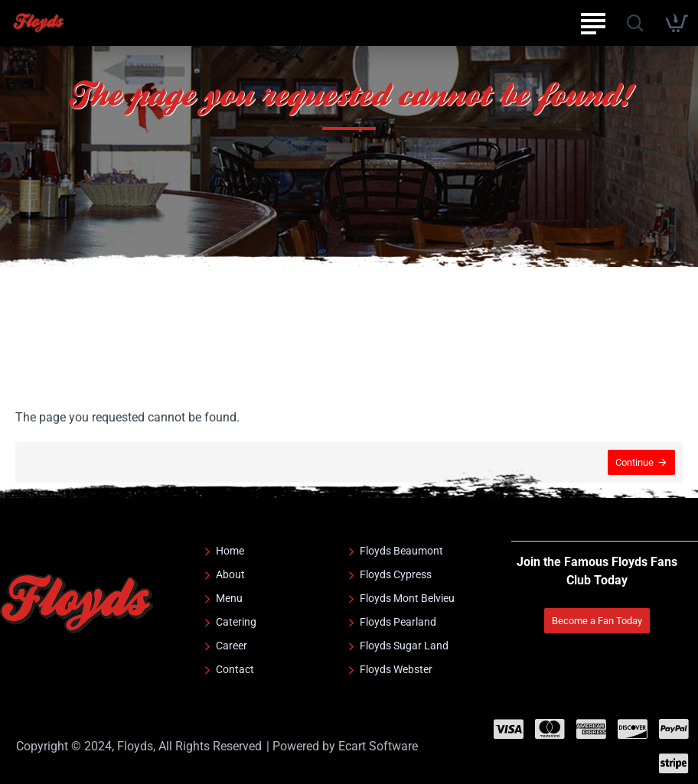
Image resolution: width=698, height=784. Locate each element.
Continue (634, 462)
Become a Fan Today (597, 621)
